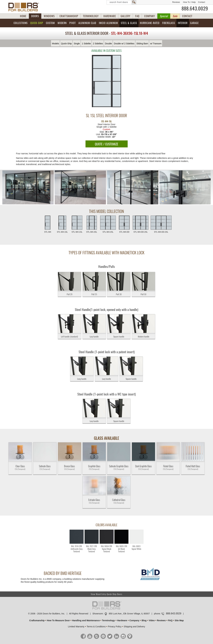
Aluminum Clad (87, 23)
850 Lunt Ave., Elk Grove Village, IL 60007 (129, 614)
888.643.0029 (195, 9)
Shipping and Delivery (134, 627)
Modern (62, 23)
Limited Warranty (76, 627)
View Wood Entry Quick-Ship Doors (106, 594)
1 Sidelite (86, 44)
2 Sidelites (98, 44)
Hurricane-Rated (150, 23)
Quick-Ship (37, 23)
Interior (183, 23)
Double (108, 44)
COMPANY (150, 16)
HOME (23, 16)
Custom (50, 23)
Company (134, 620)
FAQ (137, 16)
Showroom (98, 614)
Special (164, 16)
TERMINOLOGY (91, 16)
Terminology (108, 620)
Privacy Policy (115, 627)
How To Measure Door (58, 620)
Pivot (73, 23)
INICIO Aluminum (108, 23)
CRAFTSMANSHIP (69, 16)
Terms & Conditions (96, 627)
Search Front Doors (121, 2)
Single (77, 44)
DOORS (35, 16)
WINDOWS (49, 16)
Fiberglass (169, 23)
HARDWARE (110, 16)
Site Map (179, 620)
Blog (144, 620)
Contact (202, 2)
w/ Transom (156, 44)
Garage (194, 23)
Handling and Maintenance (86, 620)
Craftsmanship (37, 620)
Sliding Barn (142, 44)
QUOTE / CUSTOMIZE (106, 144)
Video (152, 620)
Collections (21, 23)
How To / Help (189, 2)
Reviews (176, 2)
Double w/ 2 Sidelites (124, 44)
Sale (175, 16)
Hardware (122, 620)
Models (56, 44)
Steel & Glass (129, 23)
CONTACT (187, 16)
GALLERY (125, 16)
